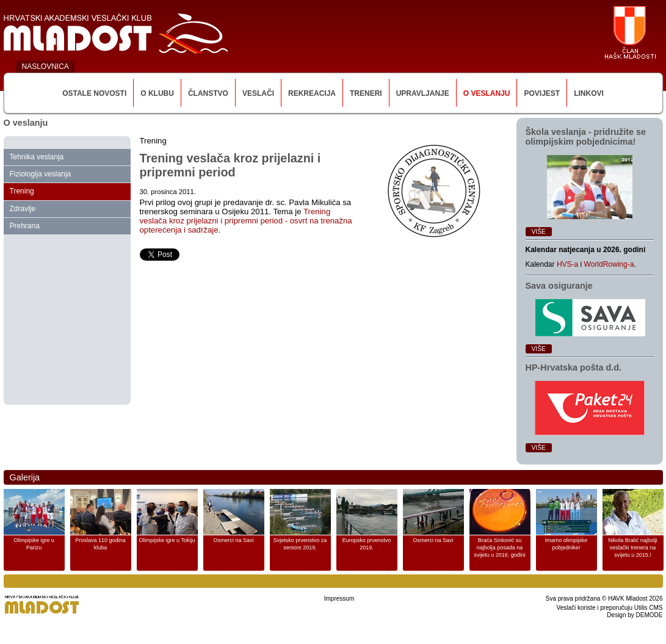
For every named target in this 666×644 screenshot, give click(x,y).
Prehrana (25, 226)
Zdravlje (23, 209)
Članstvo (208, 93)
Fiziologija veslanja (41, 174)
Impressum (339, 599)
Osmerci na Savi (233, 540)
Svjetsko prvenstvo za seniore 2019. (300, 544)
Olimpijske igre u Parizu (34, 544)
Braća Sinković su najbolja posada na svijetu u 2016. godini (500, 548)
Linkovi (589, 93)
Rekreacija (312, 93)
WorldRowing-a (609, 264)
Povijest (542, 93)
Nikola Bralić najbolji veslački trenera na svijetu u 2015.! (633, 548)
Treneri (366, 93)
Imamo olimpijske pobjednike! (566, 544)
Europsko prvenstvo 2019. (367, 544)
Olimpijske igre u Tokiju (167, 540)
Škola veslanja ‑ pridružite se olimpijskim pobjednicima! (586, 137)
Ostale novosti (94, 93)
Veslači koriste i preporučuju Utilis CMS (610, 608)
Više (539, 232)
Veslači (258, 93)
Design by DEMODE (635, 615)
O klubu (157, 93)
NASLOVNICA (45, 67)
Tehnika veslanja (37, 157)
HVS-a (567, 264)
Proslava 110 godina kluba (100, 544)
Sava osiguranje (559, 286)
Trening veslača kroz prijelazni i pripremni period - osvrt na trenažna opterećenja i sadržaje (246, 221)
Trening (22, 191)
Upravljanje (423, 93)
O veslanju (487, 93)
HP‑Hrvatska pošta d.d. (574, 367)
